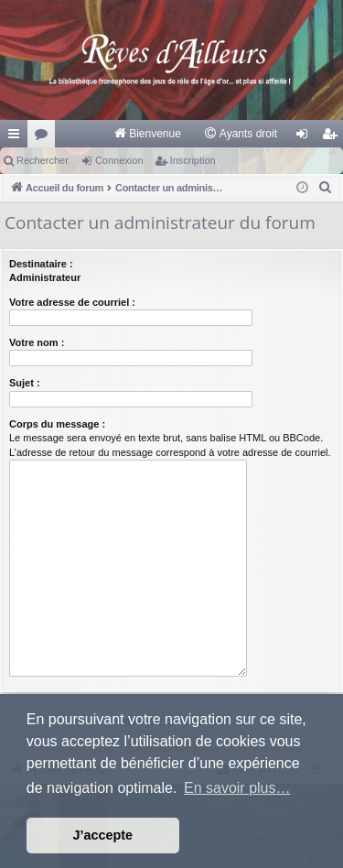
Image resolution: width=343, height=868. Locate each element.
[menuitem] (147, 134)
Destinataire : (41, 264)
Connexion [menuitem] (306, 137)
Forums (45, 137)
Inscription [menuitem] (333, 137)
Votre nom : (37, 342)
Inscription (193, 160)
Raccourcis (17, 137)
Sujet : (25, 383)
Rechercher (43, 160)
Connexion (119, 160)
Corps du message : (57, 424)
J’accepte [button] (103, 835)
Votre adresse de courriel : (72, 302)
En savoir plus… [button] (237, 788)
